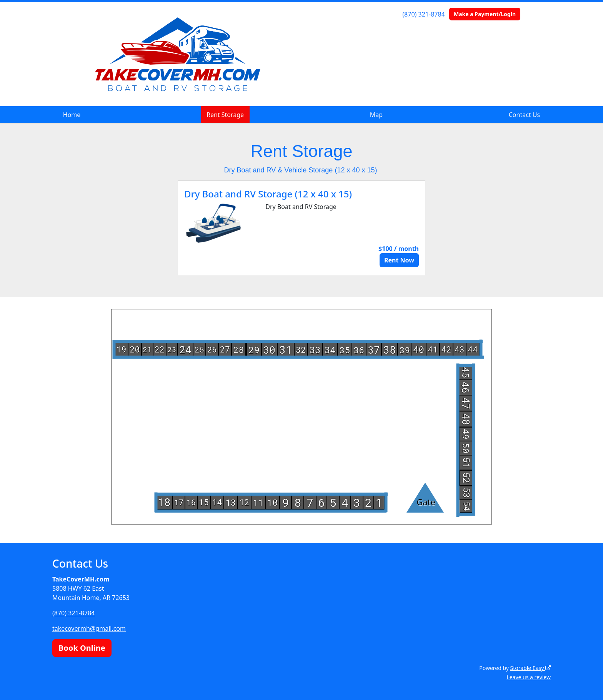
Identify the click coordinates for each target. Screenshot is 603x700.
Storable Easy (531, 668)
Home (72, 115)
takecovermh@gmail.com (89, 628)
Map (376, 115)
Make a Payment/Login (485, 14)
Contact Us (524, 115)
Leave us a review (529, 677)
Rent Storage (225, 115)
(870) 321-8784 (423, 14)
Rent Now (399, 260)
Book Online (82, 648)
